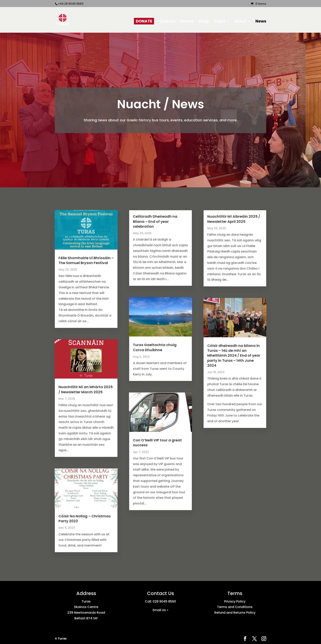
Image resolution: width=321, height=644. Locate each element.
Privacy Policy (235, 601)
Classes (167, 22)
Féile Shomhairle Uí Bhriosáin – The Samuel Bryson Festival (86, 260)
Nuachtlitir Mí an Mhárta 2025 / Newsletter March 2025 (86, 389)
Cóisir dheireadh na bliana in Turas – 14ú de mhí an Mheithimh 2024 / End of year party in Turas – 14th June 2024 (234, 355)
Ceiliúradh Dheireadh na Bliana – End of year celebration (155, 221)
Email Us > (160, 610)
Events (187, 22)
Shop (204, 22)
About (240, 22)
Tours (220, 22)
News (261, 22)
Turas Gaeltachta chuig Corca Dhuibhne (155, 347)
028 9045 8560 (164, 601)
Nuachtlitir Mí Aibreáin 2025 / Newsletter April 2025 (234, 219)
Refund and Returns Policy (235, 613)
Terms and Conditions (235, 607)
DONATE (144, 21)
